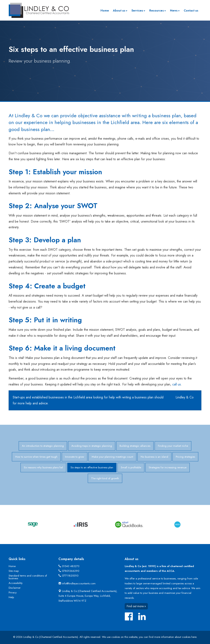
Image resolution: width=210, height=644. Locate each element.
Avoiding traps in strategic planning (92, 446)
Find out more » (136, 606)
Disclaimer (15, 588)
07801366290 (71, 571)
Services (138, 10)
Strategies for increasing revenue (168, 467)
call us (177, 384)
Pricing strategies (185, 457)
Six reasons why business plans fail (43, 467)
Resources (158, 10)
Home (105, 10)
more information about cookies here (175, 637)
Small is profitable (131, 467)
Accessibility (16, 583)
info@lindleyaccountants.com (79, 583)
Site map (14, 571)
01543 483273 (71, 566)
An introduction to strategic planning (43, 446)
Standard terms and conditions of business (28, 577)
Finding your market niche (173, 446)
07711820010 (70, 576)
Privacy (13, 592)
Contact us (191, 10)
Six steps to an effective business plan (92, 467)
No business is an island (154, 457)
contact (169, 397)
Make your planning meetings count (112, 457)
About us (120, 10)
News (175, 10)
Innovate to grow (75, 457)
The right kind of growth (105, 478)
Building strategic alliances (135, 446)
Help (11, 597)
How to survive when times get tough (36, 457)
